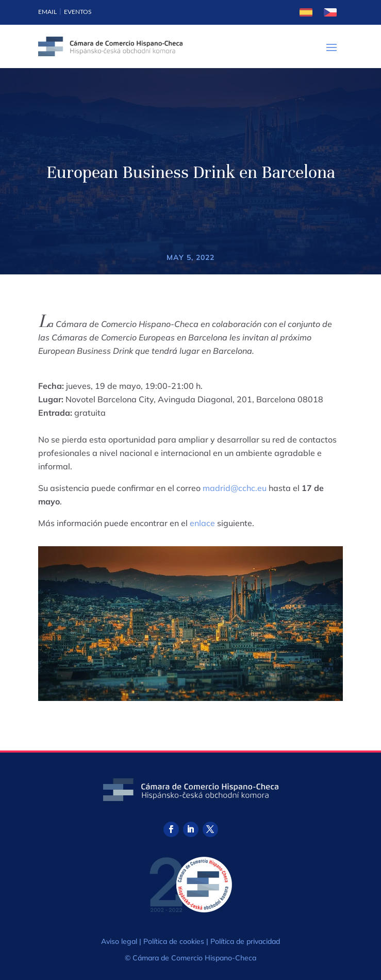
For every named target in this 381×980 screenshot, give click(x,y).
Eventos (78, 12)
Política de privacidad (245, 941)
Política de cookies (174, 941)
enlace (202, 523)
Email (47, 12)
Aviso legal (119, 941)
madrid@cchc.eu (235, 488)
